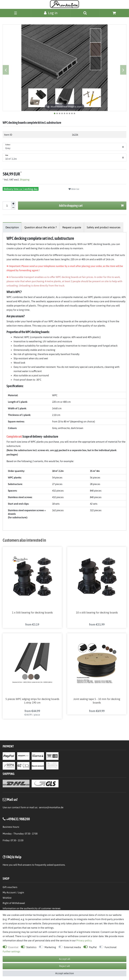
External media (72, 947)
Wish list (74, 189)
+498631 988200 (18, 819)
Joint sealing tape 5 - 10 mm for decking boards (97, 701)
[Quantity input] (7, 206)
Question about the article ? (41, 227)
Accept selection (65, 973)
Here (5, 865)
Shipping (24, 180)
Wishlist (7, 898)
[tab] (12, 227)
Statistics (31, 947)
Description (12, 227)
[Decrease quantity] (13, 208)
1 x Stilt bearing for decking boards (32, 612)
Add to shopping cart (91, 206)
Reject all (64, 966)
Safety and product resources (104, 227)
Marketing (50, 947)
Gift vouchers (10, 887)
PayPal (93, 947)
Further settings (11, 951)
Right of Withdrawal (14, 903)
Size (7, 155)
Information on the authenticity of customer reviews (32, 908)
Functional (111, 947)
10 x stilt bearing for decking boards (97, 612)
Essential (13, 947)
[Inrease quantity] (13, 204)
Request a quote (72, 227)
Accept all (65, 959)
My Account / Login (13, 892)
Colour (8, 145)
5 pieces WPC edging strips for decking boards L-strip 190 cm (32, 701)
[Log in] (51, 13)
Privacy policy (84, 940)
